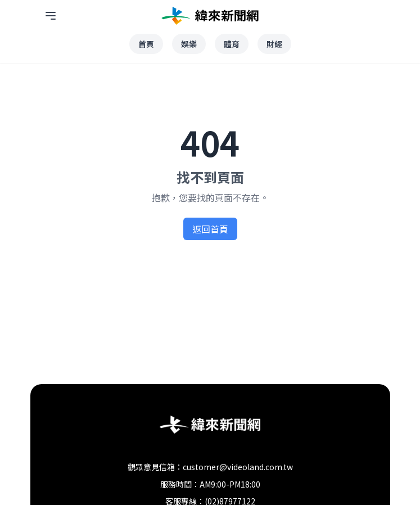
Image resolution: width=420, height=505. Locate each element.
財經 (274, 44)
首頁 (146, 44)
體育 (232, 44)
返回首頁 (210, 229)
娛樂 (189, 44)
